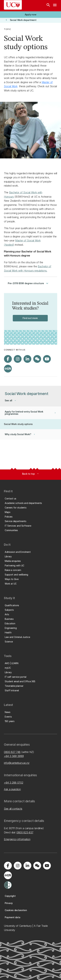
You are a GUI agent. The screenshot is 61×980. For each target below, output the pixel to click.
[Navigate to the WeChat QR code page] (37, 359)
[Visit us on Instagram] (18, 359)
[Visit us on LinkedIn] (27, 359)
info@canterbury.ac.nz (17, 763)
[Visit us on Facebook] (8, 359)
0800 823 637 (25, 832)
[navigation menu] (55, 6)
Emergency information (17, 839)
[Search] (48, 6)
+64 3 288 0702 (14, 783)
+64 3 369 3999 (14, 756)
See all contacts (13, 809)
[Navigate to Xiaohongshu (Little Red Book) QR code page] (8, 369)
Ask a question (12, 789)
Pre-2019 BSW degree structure (28, 283)
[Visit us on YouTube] (47, 359)
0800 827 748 (12, 752)
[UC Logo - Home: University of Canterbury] (13, 5)
